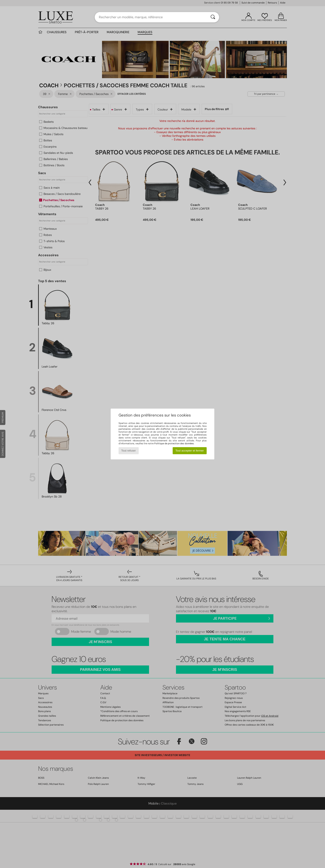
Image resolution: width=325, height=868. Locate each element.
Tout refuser (129, 451)
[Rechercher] (213, 17)
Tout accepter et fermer (190, 451)
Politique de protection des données (174, 443)
